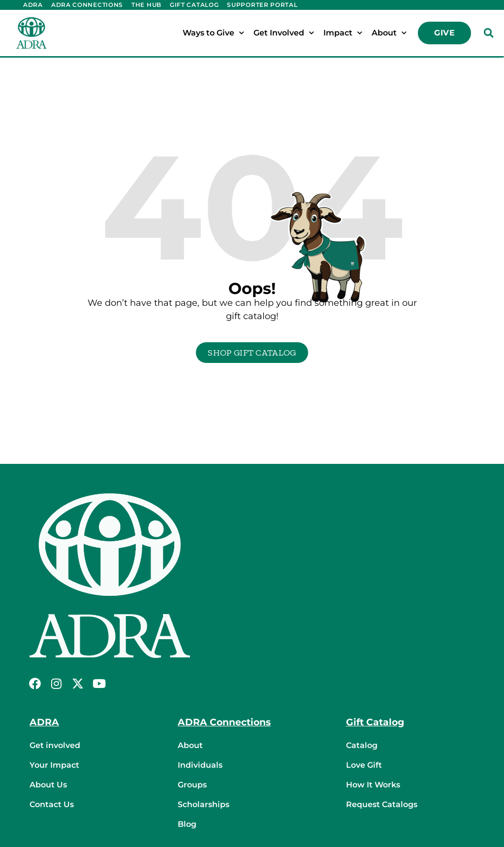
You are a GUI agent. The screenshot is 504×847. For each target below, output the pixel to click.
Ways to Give (213, 33)
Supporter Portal (262, 5)
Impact (343, 33)
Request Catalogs (382, 804)
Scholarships (204, 804)
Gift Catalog (194, 5)
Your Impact (54, 765)
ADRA (33, 5)
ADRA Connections (87, 5)
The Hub (146, 5)
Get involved (55, 745)
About (389, 33)
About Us (48, 785)
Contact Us (52, 804)
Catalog (362, 745)
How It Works (373, 785)
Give (444, 33)
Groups (192, 785)
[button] (488, 33)
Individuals (200, 765)
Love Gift (364, 765)
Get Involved (284, 33)
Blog (187, 824)
